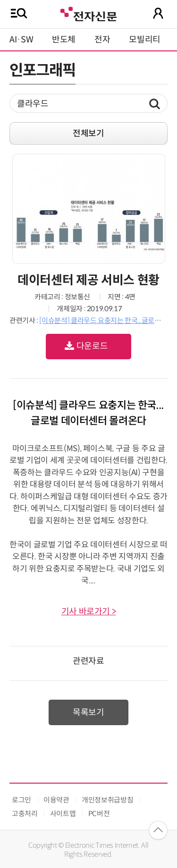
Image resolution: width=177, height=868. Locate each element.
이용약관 (56, 800)
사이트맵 (63, 814)
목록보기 (88, 712)
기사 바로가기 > (89, 612)
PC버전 (99, 814)
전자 (102, 40)
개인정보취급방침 (107, 800)
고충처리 (25, 814)
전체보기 (88, 133)
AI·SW (21, 40)
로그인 (21, 800)
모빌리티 (145, 40)
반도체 (64, 40)
